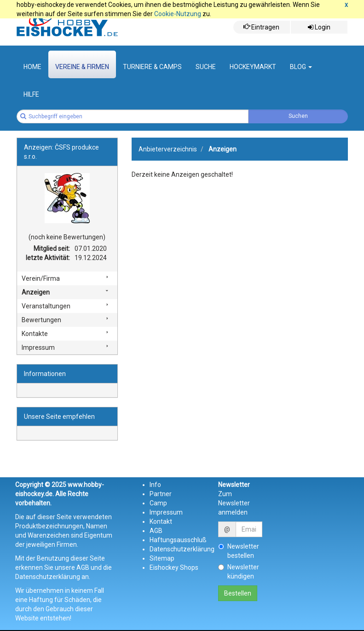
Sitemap (162, 558)
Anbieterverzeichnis (168, 149)
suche (206, 67)
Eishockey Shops (174, 567)
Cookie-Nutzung (178, 14)
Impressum (38, 347)
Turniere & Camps (152, 67)
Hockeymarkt (253, 67)
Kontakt (161, 521)
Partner (161, 494)
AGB (156, 531)
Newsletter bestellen (239, 551)
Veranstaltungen (46, 306)
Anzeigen (36, 292)
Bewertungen (41, 320)
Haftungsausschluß (178, 540)
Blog (301, 67)
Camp (158, 503)
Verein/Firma (41, 278)
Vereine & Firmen (82, 67)
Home (32, 67)
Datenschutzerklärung (182, 549)
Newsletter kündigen (239, 572)
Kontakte (35, 334)
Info (155, 485)
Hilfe (31, 94)
